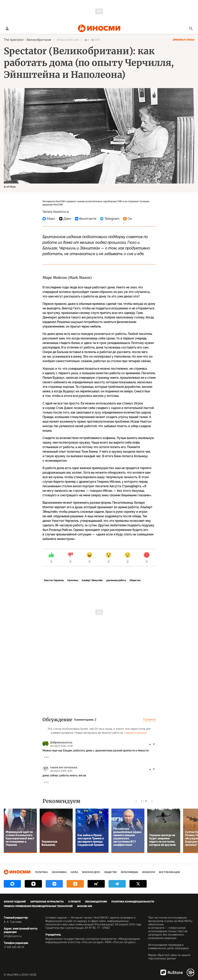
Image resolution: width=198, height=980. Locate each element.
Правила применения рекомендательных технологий (38, 906)
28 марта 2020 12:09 (68, 40)
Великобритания (39, 40)
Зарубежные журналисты (47, 902)
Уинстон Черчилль (54, 580)
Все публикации (169, 872)
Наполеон (73, 580)
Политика (41, 872)
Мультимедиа (129, 872)
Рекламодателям (96, 902)
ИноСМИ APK (85, 906)
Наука (74, 872)
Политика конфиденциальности (133, 902)
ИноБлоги (149, 872)
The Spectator (14, 40)
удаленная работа (116, 580)
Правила (149, 719)
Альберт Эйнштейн (92, 580)
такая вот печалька (64, 767)
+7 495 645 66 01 (14, 947)
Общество (135, 580)
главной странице (135, 733)
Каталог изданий (15, 902)
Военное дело (91, 872)
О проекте (74, 902)
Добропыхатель (61, 742)
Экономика (59, 872)
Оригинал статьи (183, 40)
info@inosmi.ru (13, 936)
